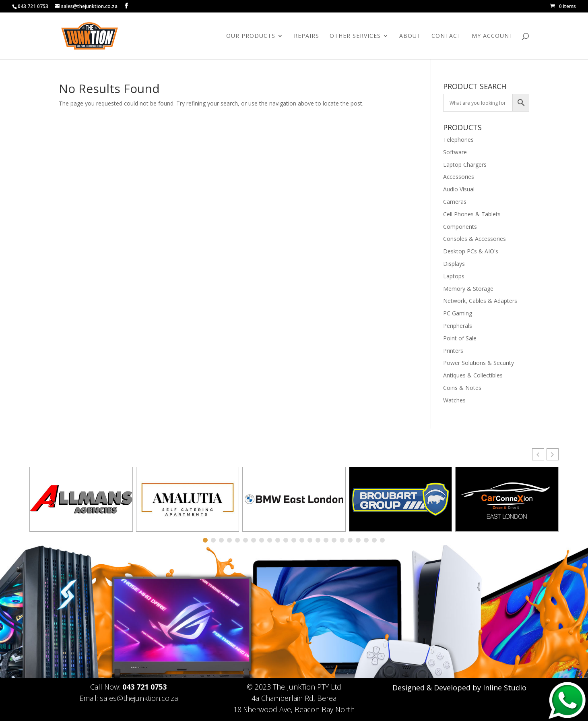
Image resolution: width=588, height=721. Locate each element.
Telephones (458, 140)
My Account (492, 36)
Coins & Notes (462, 388)
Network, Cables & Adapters (480, 301)
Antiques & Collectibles (473, 375)
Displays (454, 264)
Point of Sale (460, 338)
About (410, 36)
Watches (454, 400)
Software (455, 152)
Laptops (454, 276)
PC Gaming (458, 313)
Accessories (459, 177)
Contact (446, 36)
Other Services (355, 36)
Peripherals (458, 326)
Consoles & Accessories (475, 239)
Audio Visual (459, 189)
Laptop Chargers (465, 165)
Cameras (455, 202)
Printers (453, 351)
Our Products (251, 36)
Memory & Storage (468, 289)
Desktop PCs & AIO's (471, 251)
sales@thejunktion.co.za (139, 698)
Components (460, 227)
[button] (553, 454)
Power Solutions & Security (479, 363)
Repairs (306, 36)
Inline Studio (505, 688)
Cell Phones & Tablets (472, 214)
